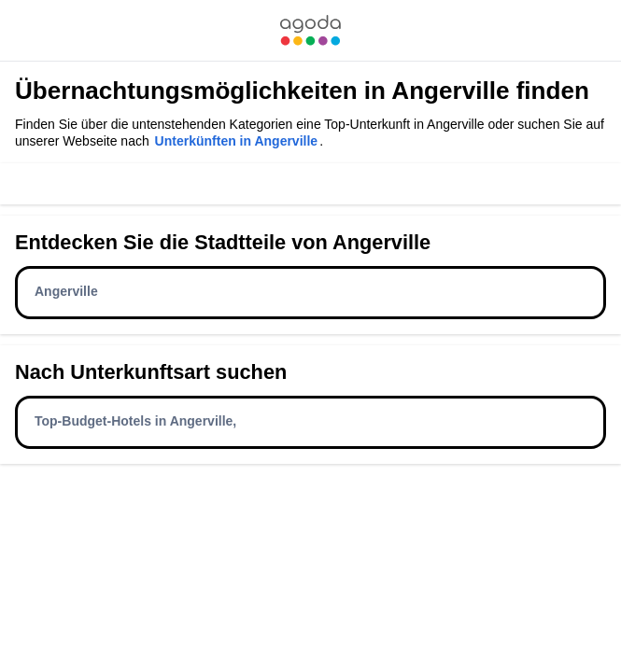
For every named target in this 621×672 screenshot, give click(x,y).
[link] (310, 30)
